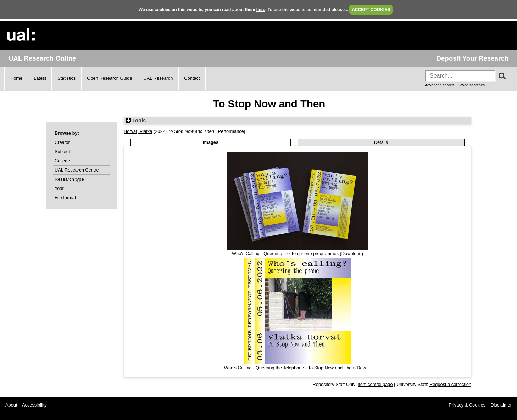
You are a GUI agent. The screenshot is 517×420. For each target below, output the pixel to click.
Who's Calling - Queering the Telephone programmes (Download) (298, 254)
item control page (375, 384)
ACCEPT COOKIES (371, 10)
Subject (62, 152)
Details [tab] (381, 142)
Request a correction (450, 384)
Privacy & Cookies (467, 405)
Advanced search (439, 85)
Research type (69, 179)
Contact (192, 78)
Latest (40, 78)
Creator (62, 142)
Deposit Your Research (472, 58)
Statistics (66, 78)
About (11, 405)
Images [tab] (211, 142)
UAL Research (158, 78)
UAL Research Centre (77, 170)
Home (16, 78)
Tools (136, 121)
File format (65, 198)
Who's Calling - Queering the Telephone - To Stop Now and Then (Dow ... (298, 368)
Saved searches (471, 85)
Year (59, 188)
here (261, 10)
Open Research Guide (109, 78)
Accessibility (34, 405)
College (62, 161)
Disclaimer (501, 405)
